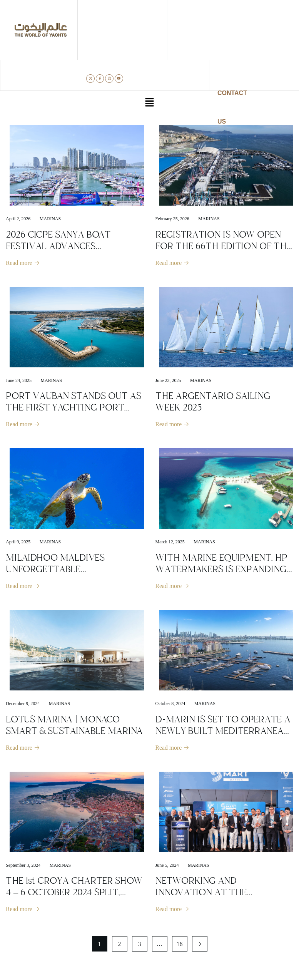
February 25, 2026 (172, 219)
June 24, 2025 (19, 381)
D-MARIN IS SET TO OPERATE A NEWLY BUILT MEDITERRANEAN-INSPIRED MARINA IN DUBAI (224, 732)
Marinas (50, 219)
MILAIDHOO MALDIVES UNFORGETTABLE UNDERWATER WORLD (55, 570)
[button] (149, 103)
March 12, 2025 (170, 543)
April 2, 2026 (18, 219)
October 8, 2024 (170, 705)
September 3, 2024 (23, 867)
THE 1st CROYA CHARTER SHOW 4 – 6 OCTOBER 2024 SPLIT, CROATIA (74, 894)
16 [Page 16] (180, 946)
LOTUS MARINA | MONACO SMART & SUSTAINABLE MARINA (74, 726)
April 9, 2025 (18, 543)
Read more (23, 263)
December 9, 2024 (23, 705)
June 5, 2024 (167, 867)
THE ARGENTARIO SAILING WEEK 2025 (213, 402)
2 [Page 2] (120, 946)
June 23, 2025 (168, 381)
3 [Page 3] (140, 946)
